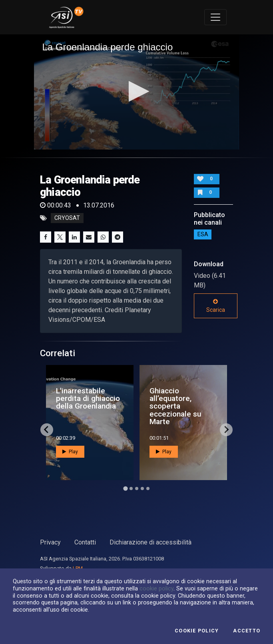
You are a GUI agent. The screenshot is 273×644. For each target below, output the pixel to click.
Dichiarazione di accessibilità (150, 542)
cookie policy (156, 588)
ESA (203, 234)
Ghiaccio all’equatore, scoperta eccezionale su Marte (175, 406)
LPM (78, 568)
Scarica (216, 306)
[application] (136, 92)
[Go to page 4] (142, 488)
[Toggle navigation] (215, 17)
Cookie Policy (197, 631)
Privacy (50, 542)
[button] (136, 91)
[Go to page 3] (137, 488)
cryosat (67, 218)
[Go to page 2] (131, 488)
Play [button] (70, 452)
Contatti (85, 542)
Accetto (247, 631)
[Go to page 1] (125, 488)
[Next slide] (226, 430)
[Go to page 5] (148, 488)
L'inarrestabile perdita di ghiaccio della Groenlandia (88, 398)
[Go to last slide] (47, 430)
